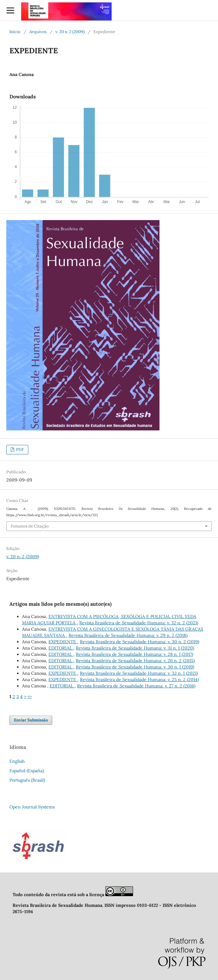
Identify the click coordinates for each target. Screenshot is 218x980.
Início (15, 32)
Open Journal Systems (32, 807)
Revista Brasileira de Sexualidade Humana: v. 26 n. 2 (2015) (135, 661)
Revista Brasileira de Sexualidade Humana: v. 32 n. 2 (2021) (139, 623)
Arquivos (38, 32)
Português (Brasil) (27, 780)
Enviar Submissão (31, 720)
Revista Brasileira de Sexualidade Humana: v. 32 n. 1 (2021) (139, 673)
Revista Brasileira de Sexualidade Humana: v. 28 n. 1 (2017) (134, 654)
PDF (20, 449)
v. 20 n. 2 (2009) (70, 32)
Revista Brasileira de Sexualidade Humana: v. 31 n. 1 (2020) (135, 648)
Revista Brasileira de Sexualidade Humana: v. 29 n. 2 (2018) (128, 635)
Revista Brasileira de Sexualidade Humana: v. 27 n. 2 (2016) (136, 686)
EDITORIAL (61, 648)
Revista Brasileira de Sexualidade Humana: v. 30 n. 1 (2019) (135, 667)
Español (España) (27, 771)
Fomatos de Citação (30, 526)
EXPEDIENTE (63, 642)
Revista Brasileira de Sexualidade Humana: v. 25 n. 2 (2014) (139, 680)
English (17, 761)
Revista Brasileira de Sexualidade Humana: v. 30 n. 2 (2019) (140, 642)
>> (30, 697)
